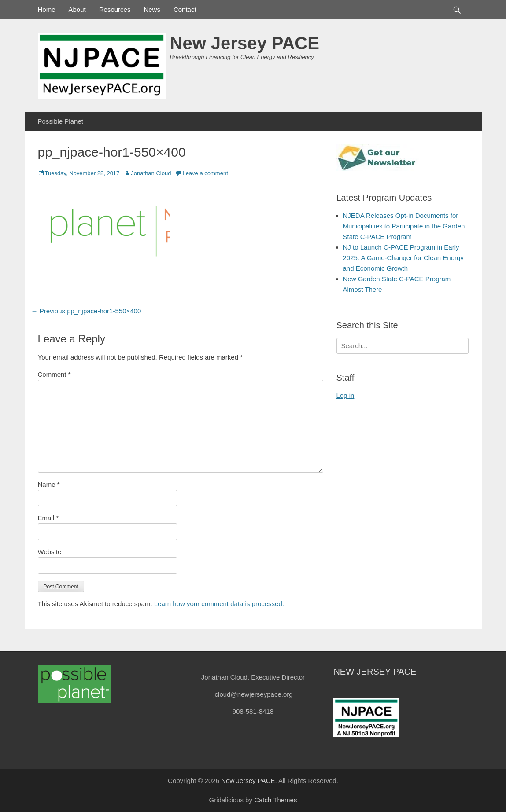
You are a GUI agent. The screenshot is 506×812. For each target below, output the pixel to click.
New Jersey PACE (245, 43)
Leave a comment (205, 173)
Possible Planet (61, 121)
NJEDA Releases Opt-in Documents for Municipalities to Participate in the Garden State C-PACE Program (404, 226)
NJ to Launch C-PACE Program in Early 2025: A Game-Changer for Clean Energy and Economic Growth (403, 258)
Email (48, 518)
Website (50, 552)
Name (49, 484)
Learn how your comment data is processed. (219, 604)
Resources (115, 9)
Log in (345, 395)
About (77, 9)
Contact (185, 9)
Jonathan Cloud (151, 173)
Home (47, 9)
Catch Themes (275, 800)
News (152, 9)
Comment (54, 374)
